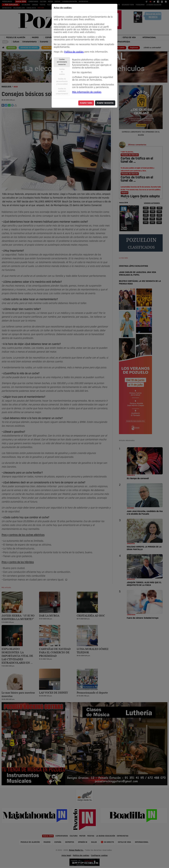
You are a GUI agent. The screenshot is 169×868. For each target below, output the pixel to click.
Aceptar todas (86, 103)
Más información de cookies (87, 92)
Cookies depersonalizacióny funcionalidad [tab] (62, 81)
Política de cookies (74, 52)
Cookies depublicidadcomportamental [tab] (62, 91)
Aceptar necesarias (105, 103)
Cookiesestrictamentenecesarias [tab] (62, 62)
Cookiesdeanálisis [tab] (62, 72)
